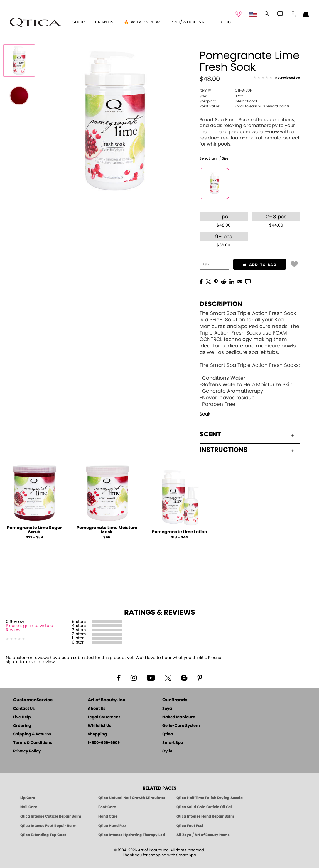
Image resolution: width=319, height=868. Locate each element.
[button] (35, 22)
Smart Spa (173, 743)
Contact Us (24, 709)
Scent (247, 434)
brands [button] (104, 22)
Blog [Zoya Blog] (226, 22)
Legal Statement (104, 717)
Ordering (22, 726)
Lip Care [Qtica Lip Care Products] (28, 798)
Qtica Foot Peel (190, 826)
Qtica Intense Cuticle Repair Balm (51, 816)
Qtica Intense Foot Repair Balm (48, 826)
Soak (205, 414)
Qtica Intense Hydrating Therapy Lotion (131, 835)
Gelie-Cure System (181, 726)
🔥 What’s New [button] (142, 22)
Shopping (97, 734)
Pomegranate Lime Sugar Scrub (34, 530)
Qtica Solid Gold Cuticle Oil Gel (204, 807)
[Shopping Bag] (306, 15)
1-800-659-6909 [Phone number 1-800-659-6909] (104, 743)
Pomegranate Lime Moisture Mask (107, 530)
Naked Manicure (179, 717)
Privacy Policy (27, 751)
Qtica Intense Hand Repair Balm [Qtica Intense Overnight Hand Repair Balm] (205, 816)
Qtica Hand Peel (113, 826)
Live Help (22, 717)
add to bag (255, 265)
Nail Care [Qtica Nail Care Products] (29, 807)
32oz (221, 96)
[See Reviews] (277, 78)
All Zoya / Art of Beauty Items (203, 835)
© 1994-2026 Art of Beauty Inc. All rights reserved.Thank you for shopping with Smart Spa (159, 853)
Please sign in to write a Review (29, 628)
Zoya (167, 709)
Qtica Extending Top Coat (43, 835)
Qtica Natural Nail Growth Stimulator (131, 798)
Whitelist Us (99, 726)
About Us (97, 709)
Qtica (168, 734)
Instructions (247, 450)
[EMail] (240, 281)
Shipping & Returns (32, 734)
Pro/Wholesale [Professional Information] (190, 22)
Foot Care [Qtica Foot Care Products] (107, 807)
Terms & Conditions (33, 743)
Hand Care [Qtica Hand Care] (108, 816)
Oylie (167, 751)
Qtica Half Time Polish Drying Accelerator (210, 798)
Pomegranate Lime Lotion (179, 532)
